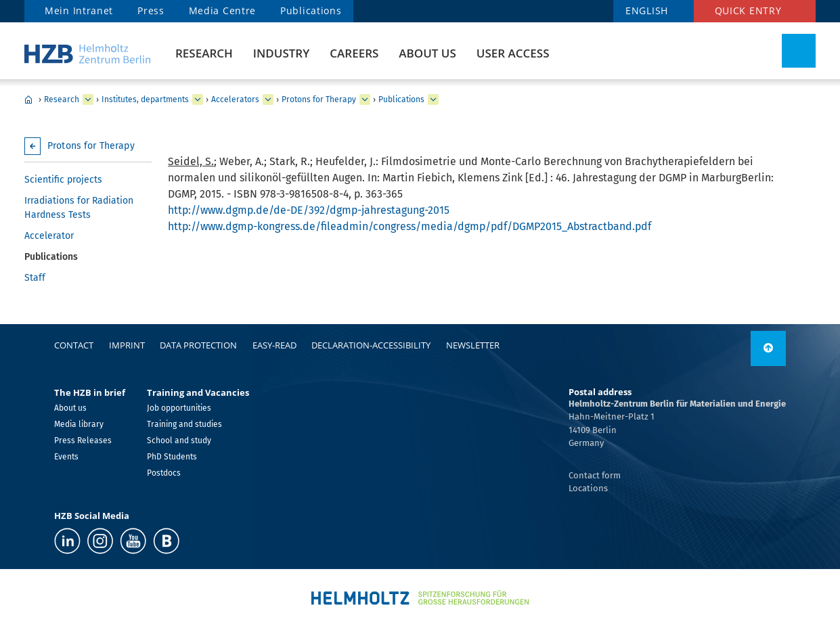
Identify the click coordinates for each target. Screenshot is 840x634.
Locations (588, 488)
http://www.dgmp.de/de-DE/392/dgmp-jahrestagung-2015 (309, 210)
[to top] (768, 348)
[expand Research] (88, 99)
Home (28, 99)
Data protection (198, 345)
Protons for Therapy (319, 99)
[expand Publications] (433, 99)
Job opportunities (179, 408)
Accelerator (49, 236)
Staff (35, 278)
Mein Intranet (79, 10)
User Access (513, 53)
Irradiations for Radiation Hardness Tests (79, 208)
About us (427, 53)
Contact (74, 345)
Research (204, 53)
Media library (79, 424)
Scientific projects (63, 180)
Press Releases (83, 440)
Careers (354, 53)
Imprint (127, 345)
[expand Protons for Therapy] (365, 99)
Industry (281, 53)
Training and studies (184, 424)
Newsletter (473, 345)
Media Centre (222, 10)
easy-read (274, 345)
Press (151, 10)
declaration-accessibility (371, 345)
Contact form (595, 475)
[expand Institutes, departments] (198, 99)
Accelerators (235, 99)
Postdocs (164, 473)
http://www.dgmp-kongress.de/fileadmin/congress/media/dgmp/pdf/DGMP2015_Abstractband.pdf (410, 226)
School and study (179, 440)
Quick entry (748, 10)
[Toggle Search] (799, 51)
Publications (311, 10)
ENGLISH (647, 10)
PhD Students (172, 457)
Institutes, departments (145, 99)
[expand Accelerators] (268, 99)
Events (66, 457)
